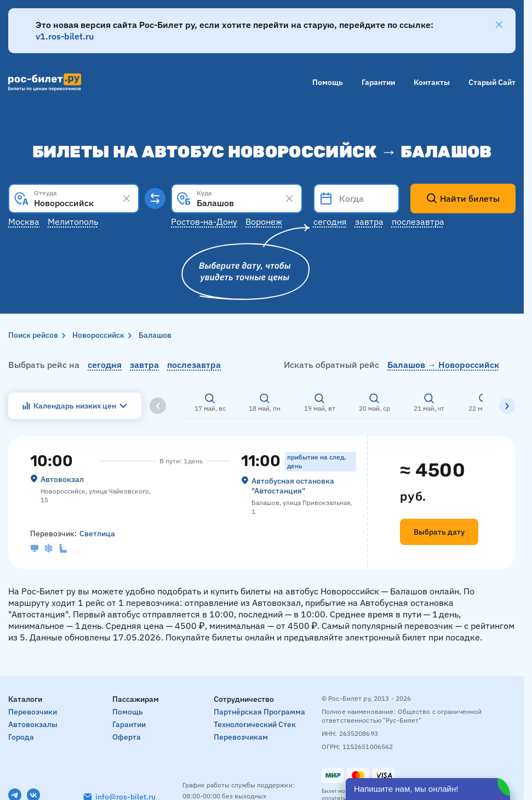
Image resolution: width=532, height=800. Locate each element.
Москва (24, 222)
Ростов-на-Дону (204, 222)
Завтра (369, 222)
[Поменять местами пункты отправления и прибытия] (155, 198)
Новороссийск (98, 335)
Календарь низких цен (75, 406)
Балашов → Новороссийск (443, 365)
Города (21, 737)
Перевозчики (33, 712)
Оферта (127, 737)
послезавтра (194, 365)
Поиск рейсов (33, 335)
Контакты (432, 82)
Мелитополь (73, 222)
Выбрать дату (439, 532)
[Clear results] (127, 198)
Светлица (97, 534)
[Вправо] (507, 406)
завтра (144, 365)
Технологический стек (255, 724)
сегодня (105, 365)
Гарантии (378, 82)
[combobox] (74, 198)
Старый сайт (492, 82)
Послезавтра (418, 222)
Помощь (328, 82)
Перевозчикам (241, 737)
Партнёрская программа (259, 712)
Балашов (155, 335)
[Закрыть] (499, 25)
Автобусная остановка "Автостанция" (293, 486)
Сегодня (330, 222)
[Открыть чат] (428, 789)
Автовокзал (62, 479)
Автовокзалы (33, 724)
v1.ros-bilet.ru (65, 36)
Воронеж (264, 222)
